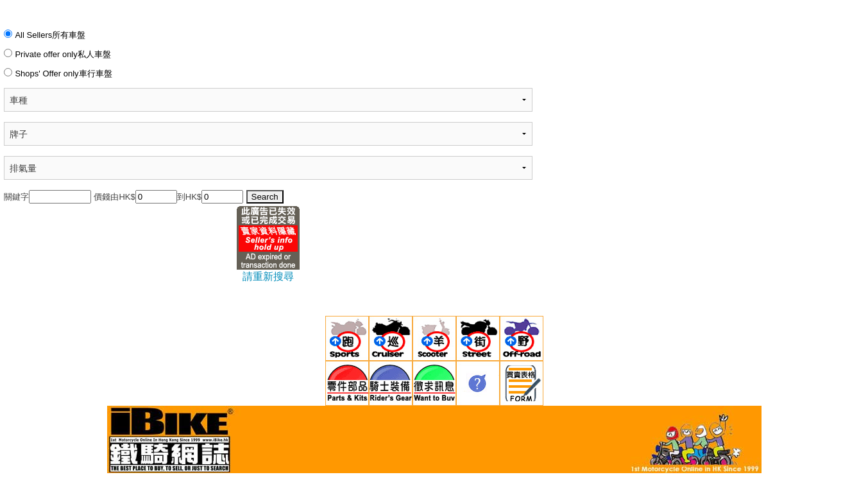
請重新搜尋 (268, 276)
